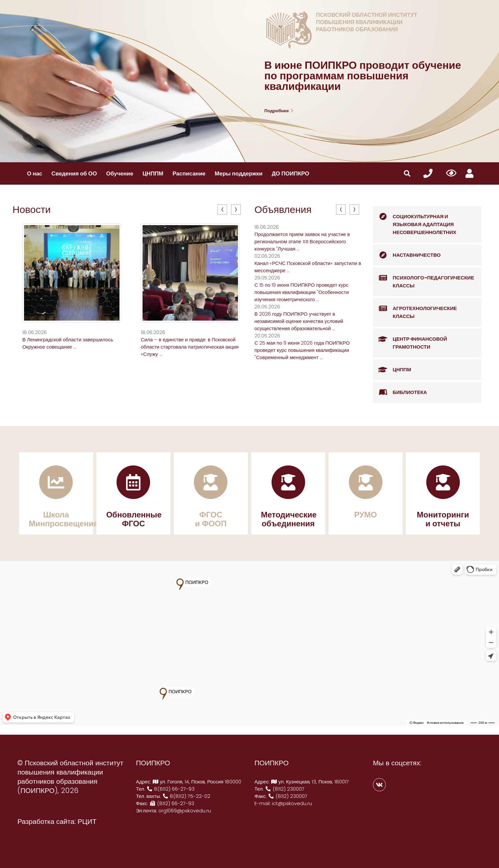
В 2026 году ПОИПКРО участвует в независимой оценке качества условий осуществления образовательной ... (299, 321)
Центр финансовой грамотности (410, 340)
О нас (35, 173)
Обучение (120, 173)
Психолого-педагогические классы (423, 278)
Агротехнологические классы (415, 309)
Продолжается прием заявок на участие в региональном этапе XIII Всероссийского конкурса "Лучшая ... (302, 241)
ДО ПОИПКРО (290, 173)
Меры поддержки (238, 173)
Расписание (189, 173)
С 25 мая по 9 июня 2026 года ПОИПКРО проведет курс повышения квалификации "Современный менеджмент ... (302, 350)
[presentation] (222, 210)
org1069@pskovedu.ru (185, 811)
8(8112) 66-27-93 (171, 789)
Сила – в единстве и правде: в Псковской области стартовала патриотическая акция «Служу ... (190, 347)
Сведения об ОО (74, 173)
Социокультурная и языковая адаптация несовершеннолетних (415, 221)
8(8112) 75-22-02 (186, 796)
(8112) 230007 (285, 789)
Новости (32, 210)
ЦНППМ (153, 173)
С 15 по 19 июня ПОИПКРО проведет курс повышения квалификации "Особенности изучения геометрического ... (302, 292)
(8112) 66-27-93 (172, 803)
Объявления (283, 210)
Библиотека (400, 392)
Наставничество (407, 255)
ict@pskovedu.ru (292, 803)
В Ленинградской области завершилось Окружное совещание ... (68, 343)
